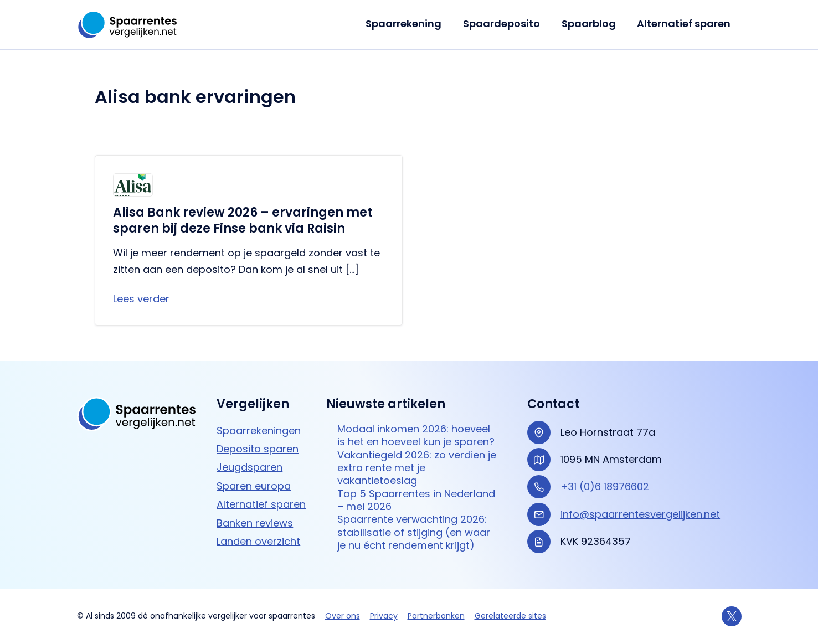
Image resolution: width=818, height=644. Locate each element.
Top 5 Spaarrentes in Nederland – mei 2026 (416, 500)
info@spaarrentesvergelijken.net (640, 514)
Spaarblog (591, 24)
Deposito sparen (258, 449)
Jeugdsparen (249, 467)
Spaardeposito (505, 24)
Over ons (343, 616)
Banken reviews (255, 523)
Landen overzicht (258, 541)
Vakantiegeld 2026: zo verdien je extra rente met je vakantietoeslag (417, 468)
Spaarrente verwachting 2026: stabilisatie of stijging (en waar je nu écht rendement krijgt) (414, 532)
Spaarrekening (409, 24)
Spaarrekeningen (259, 431)
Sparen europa (254, 486)
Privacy (384, 616)
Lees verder (141, 299)
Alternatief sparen (685, 24)
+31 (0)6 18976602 (605, 486)
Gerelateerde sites (510, 616)
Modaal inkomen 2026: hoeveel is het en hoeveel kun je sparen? (416, 436)
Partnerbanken (436, 616)
